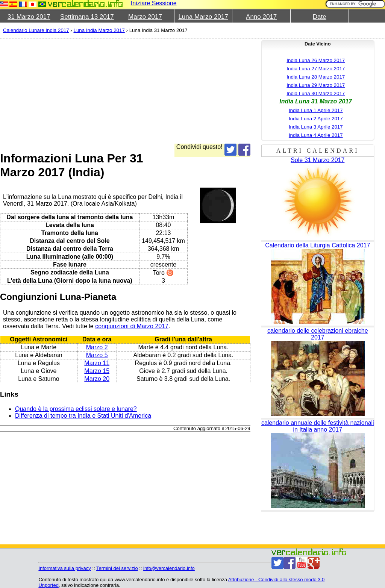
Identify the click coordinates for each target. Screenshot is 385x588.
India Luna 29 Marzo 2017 (316, 85)
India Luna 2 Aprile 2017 (316, 119)
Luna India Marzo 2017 (99, 30)
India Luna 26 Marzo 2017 (316, 60)
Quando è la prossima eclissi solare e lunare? (76, 409)
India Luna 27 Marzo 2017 (316, 69)
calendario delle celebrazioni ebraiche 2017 (318, 334)
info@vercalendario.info (169, 568)
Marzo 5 (97, 355)
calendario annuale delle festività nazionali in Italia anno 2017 (318, 426)
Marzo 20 (97, 379)
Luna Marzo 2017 (203, 17)
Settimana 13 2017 (87, 17)
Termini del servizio (117, 568)
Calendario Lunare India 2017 (36, 30)
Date (320, 17)
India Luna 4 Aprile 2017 (316, 135)
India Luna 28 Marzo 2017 (316, 77)
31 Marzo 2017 (29, 17)
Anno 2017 (261, 17)
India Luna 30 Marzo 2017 (316, 93)
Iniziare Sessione (154, 3)
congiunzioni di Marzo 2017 (132, 326)
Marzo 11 (97, 363)
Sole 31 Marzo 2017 (318, 160)
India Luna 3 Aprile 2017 (316, 127)
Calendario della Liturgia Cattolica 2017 (318, 245)
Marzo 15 (97, 371)
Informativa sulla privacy (64, 568)
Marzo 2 (97, 347)
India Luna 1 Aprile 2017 (316, 110)
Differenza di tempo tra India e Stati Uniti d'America (83, 416)
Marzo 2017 (145, 17)
